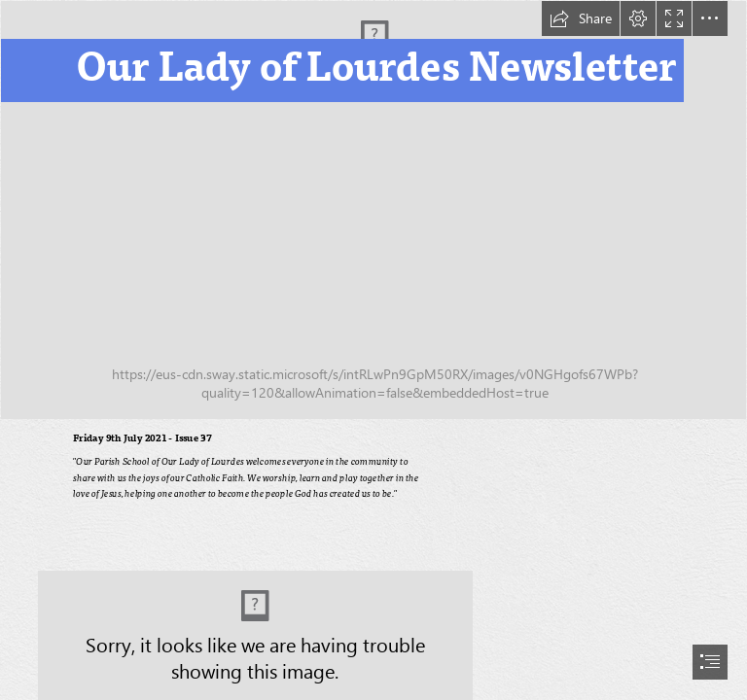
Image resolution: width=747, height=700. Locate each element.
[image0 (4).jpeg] (373, 210)
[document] (373, 350)
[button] (581, 18)
